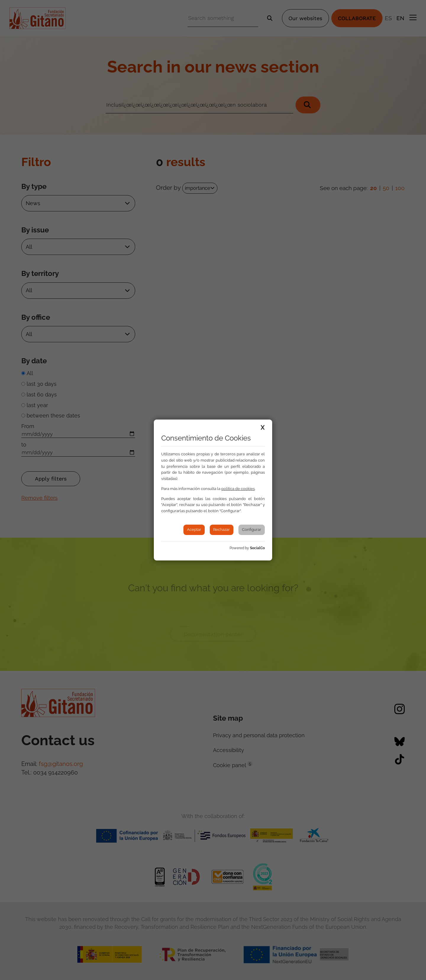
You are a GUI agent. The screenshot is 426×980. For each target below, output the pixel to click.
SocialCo (257, 548)
